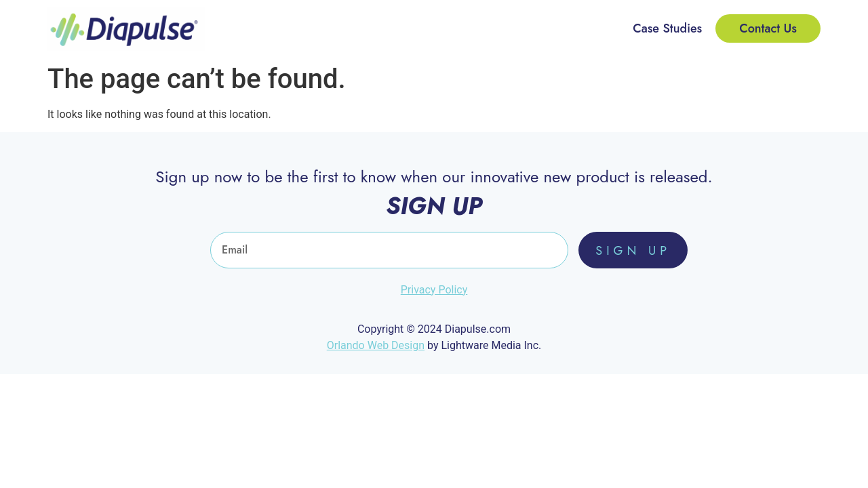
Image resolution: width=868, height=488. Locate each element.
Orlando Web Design (376, 345)
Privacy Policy (434, 290)
